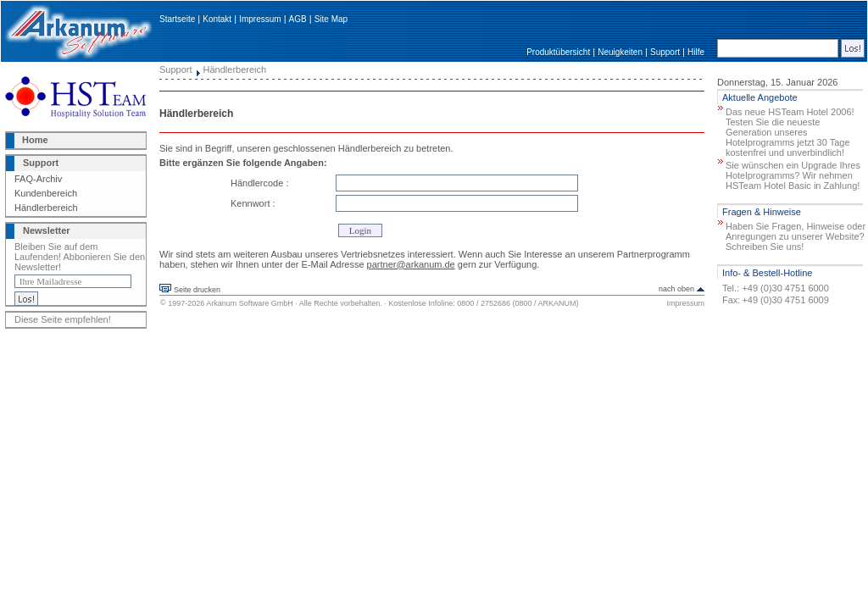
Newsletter (47, 230)
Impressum (260, 19)
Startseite (177, 19)
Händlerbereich (46, 208)
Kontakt (217, 19)
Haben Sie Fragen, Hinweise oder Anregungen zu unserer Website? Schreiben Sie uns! (796, 236)
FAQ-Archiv (38, 179)
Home (35, 140)
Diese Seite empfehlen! (63, 319)
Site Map (331, 19)
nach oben (676, 289)
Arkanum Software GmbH (250, 303)
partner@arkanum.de (411, 264)
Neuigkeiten (620, 52)
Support (665, 52)
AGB (298, 19)
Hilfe (696, 52)
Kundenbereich (46, 193)
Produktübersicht (558, 52)
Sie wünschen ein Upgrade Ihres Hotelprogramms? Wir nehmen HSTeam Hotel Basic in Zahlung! (793, 175)
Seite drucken (197, 290)
